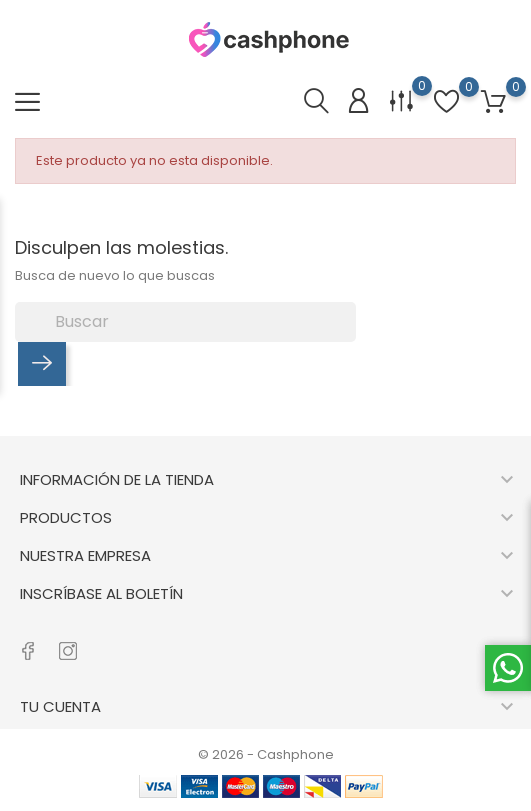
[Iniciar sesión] (358, 101)
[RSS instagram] (67, 640)
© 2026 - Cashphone (266, 754)
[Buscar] (185, 322)
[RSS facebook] (27, 640)
